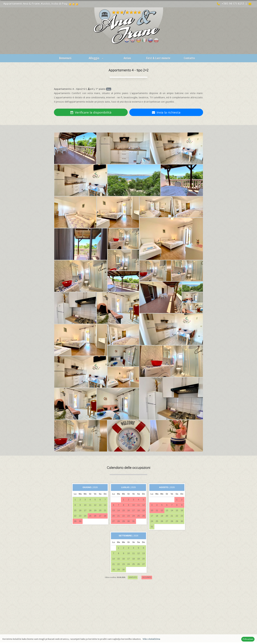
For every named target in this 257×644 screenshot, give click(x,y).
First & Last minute (158, 58)
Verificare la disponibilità (91, 112)
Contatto (189, 58)
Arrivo (127, 58)
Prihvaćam (248, 639)
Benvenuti (65, 58)
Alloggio (96, 58)
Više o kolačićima (151, 639)
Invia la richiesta (166, 112)
